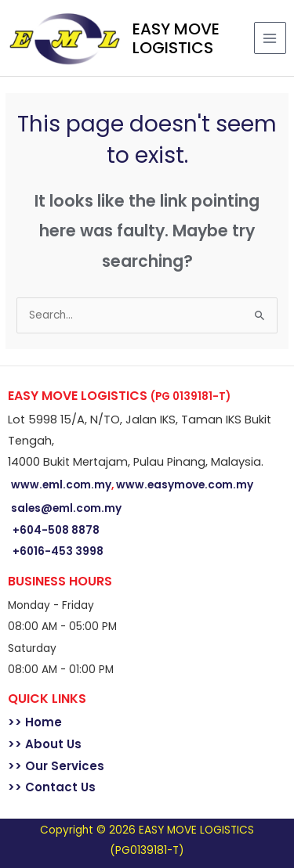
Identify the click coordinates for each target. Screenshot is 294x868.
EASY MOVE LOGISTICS (176, 38)
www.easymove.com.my (185, 485)
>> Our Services (56, 766)
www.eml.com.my (61, 485)
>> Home (35, 722)
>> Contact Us (52, 787)
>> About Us (45, 744)
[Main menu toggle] (270, 38)
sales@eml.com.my (66, 508)
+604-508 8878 (56, 530)
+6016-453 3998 (58, 551)
